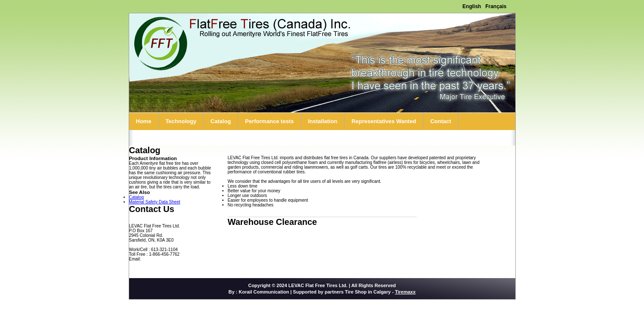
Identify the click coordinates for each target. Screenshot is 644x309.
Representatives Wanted (384, 121)
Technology (181, 121)
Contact (441, 121)
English (472, 6)
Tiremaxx (405, 292)
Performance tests (269, 121)
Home (144, 121)
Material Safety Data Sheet (155, 202)
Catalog (221, 121)
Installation (323, 121)
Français (496, 6)
